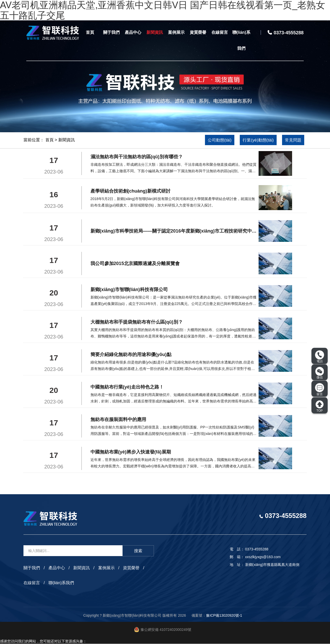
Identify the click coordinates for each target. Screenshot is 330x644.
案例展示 (176, 32)
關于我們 (111, 32)
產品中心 (133, 32)
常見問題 (292, 140)
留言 (320, 390)
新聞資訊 (155, 32)
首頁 (90, 32)
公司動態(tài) (213, 140)
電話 (320, 357)
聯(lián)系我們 (241, 40)
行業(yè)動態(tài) (255, 140)
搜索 (138, 551)
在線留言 (220, 32)
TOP (320, 406)
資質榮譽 (198, 32)
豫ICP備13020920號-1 (224, 615)
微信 (320, 373)
